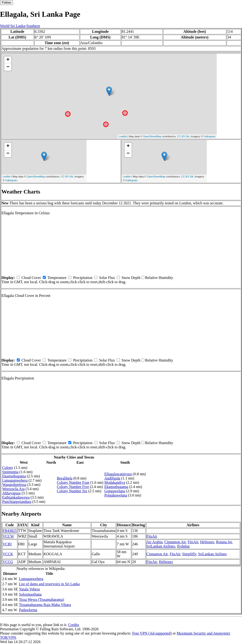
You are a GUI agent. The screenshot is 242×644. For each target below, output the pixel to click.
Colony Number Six (72, 491)
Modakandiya (115, 482)
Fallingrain (210, 136)
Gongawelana (115, 491)
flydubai (183, 546)
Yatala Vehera (29, 589)
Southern (33, 26)
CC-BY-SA (183, 136)
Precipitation (83, 278)
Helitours (207, 542)
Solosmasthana (30, 594)
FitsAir (152, 536)
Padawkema (28, 610)
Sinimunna (10, 472)
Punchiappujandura (17, 502)
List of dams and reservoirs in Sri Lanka (49, 584)
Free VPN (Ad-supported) (152, 633)
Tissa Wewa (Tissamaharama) (41, 600)
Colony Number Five (73, 487)
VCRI (7, 544)
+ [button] (8, 60)
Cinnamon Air (175, 542)
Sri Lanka (18, 26)
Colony (8, 468)
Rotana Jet (224, 542)
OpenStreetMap (152, 136)
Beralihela (65, 478)
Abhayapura (11, 493)
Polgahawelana (116, 495)
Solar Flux (107, 278)
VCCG (8, 562)
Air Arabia (155, 542)
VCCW (8, 536)
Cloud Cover (31, 278)
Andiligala (112, 478)
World (5, 26)
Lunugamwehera (15, 480)
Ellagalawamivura (118, 474)
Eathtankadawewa (16, 497)
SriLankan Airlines (161, 546)
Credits (73, 625)
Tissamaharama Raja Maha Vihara (45, 605)
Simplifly (189, 554)
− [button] (8, 67)
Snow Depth (131, 278)
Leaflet (123, 136)
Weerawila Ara (13, 489)
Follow (6, 2)
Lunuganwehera (31, 579)
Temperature (57, 278)
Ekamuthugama (14, 476)
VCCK (8, 554)
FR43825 (10, 531)
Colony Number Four (73, 482)
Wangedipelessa (14, 485)
